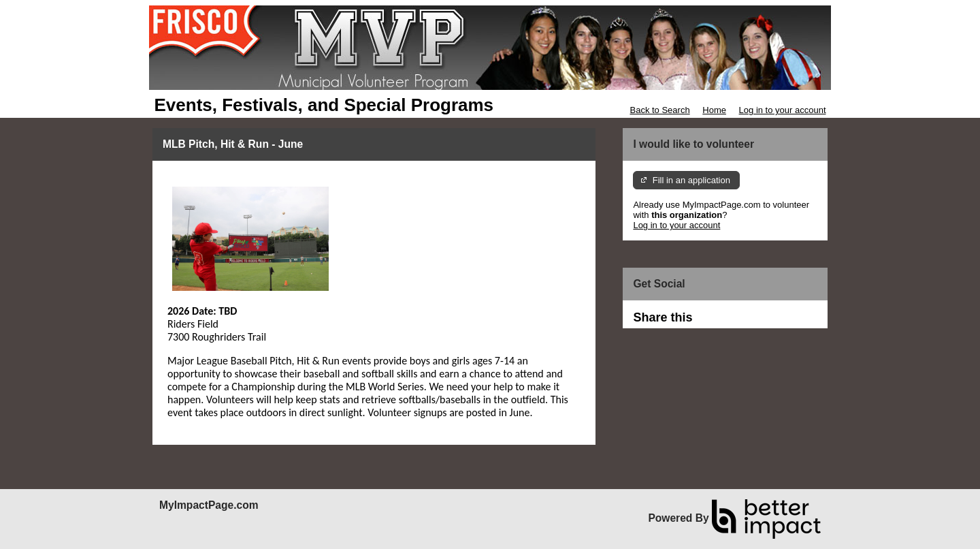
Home (714, 110)
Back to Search (659, 110)
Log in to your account (783, 110)
